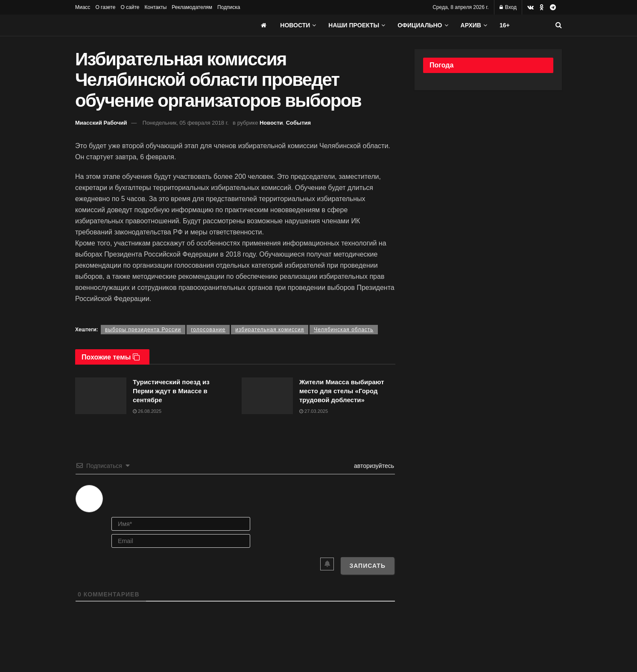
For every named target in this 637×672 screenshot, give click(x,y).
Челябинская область (343, 330)
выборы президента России (143, 330)
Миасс (83, 7)
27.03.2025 (314, 411)
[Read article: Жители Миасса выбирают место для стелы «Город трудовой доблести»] (267, 396)
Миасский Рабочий (101, 123)
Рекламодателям (192, 7)
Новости (295, 25)
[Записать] (367, 566)
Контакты (155, 7)
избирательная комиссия (270, 330)
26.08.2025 (147, 411)
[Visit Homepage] (139, 25)
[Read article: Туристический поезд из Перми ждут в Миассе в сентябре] (101, 396)
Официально (420, 25)
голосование (208, 330)
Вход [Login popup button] (508, 7)
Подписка (229, 7)
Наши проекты (354, 25)
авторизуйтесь (373, 466)
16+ (505, 25)
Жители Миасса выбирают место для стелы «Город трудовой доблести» (342, 391)
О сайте (130, 7)
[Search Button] (559, 25)
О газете (105, 7)
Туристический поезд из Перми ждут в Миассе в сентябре (171, 391)
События (298, 123)
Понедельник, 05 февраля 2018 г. (186, 123)
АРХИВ (471, 25)
